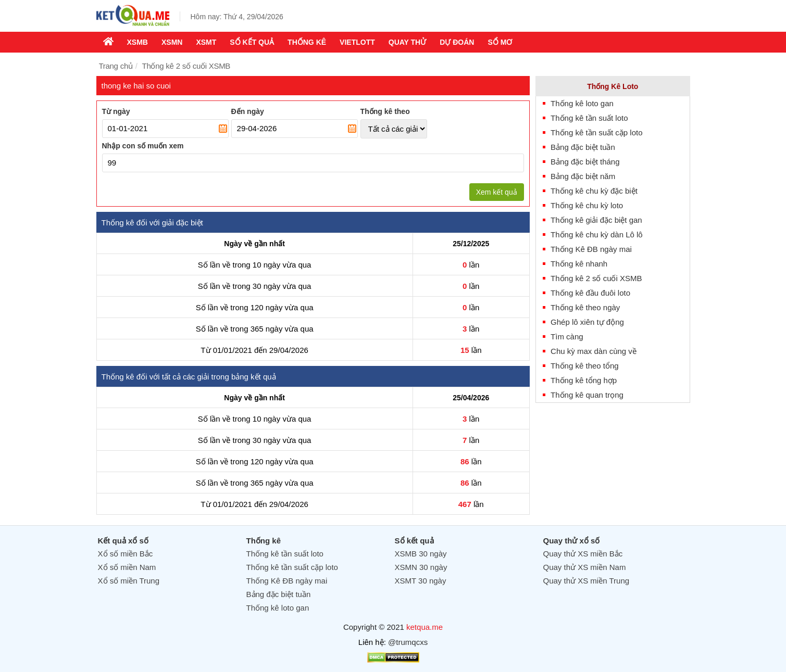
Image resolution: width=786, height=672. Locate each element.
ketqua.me (425, 627)
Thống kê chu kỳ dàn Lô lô (597, 234)
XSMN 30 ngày (421, 567)
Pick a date (223, 129)
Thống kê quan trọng (587, 395)
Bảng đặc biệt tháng (585, 162)
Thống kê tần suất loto (589, 118)
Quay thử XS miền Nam (585, 567)
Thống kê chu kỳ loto (587, 205)
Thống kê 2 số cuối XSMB (596, 278)
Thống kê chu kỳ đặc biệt (594, 191)
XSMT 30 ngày (421, 581)
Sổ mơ (500, 42)
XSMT (206, 42)
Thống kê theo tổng (585, 366)
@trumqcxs (408, 642)
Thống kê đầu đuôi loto (590, 293)
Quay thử (407, 42)
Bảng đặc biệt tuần (583, 147)
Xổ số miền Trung (129, 581)
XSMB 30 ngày (421, 554)
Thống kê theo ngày (585, 307)
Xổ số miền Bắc (126, 554)
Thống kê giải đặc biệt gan (596, 220)
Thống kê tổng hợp (584, 380)
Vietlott (357, 42)
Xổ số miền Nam (127, 567)
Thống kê (307, 42)
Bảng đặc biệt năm (583, 176)
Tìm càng (567, 337)
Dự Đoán (457, 42)
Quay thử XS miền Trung (587, 581)
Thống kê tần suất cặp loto (596, 132)
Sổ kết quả (252, 42)
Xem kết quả (497, 192)
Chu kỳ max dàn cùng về (594, 351)
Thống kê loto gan (582, 103)
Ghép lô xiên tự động (587, 322)
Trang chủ (116, 66)
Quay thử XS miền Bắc (583, 554)
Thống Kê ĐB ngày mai (591, 249)
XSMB (138, 42)
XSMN (172, 42)
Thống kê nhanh (579, 264)
